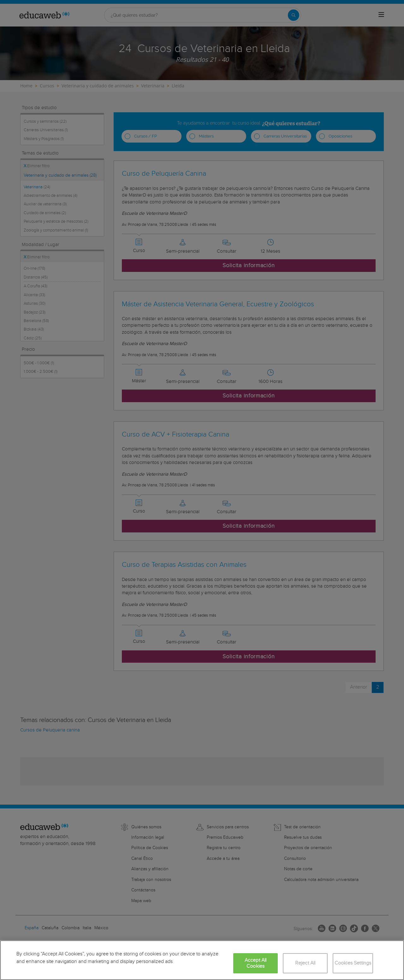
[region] (202, 960)
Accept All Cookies (256, 963)
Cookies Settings (353, 963)
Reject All (305, 963)
